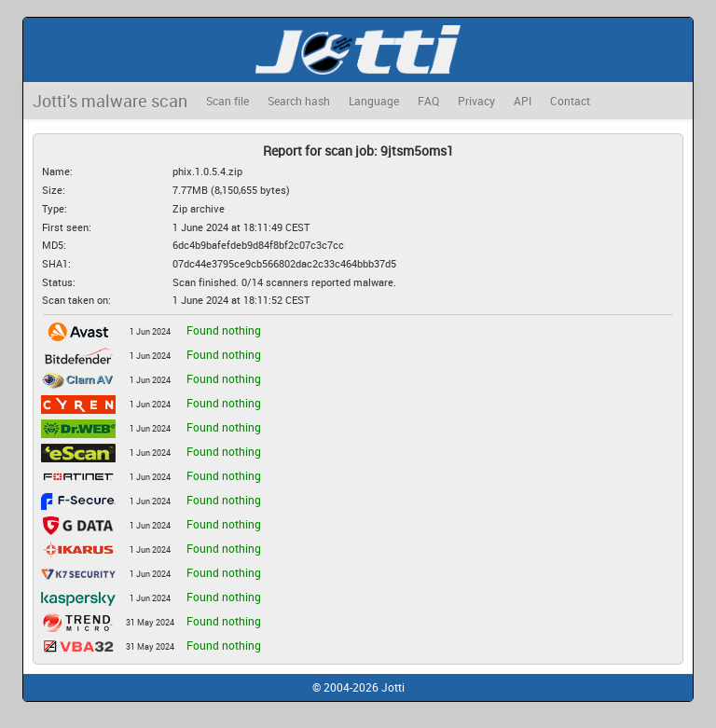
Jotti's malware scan (110, 101)
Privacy (476, 101)
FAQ (428, 101)
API (523, 101)
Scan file (227, 101)
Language (374, 101)
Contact (570, 101)
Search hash (299, 101)
